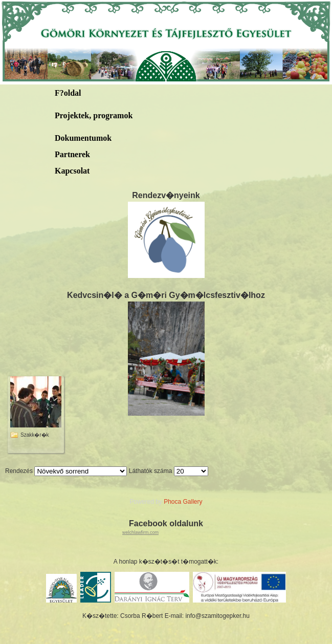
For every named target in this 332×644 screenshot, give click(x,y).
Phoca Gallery (183, 502)
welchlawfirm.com (140, 532)
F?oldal (68, 93)
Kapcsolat (72, 171)
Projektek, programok (94, 115)
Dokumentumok (83, 138)
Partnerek (72, 154)
